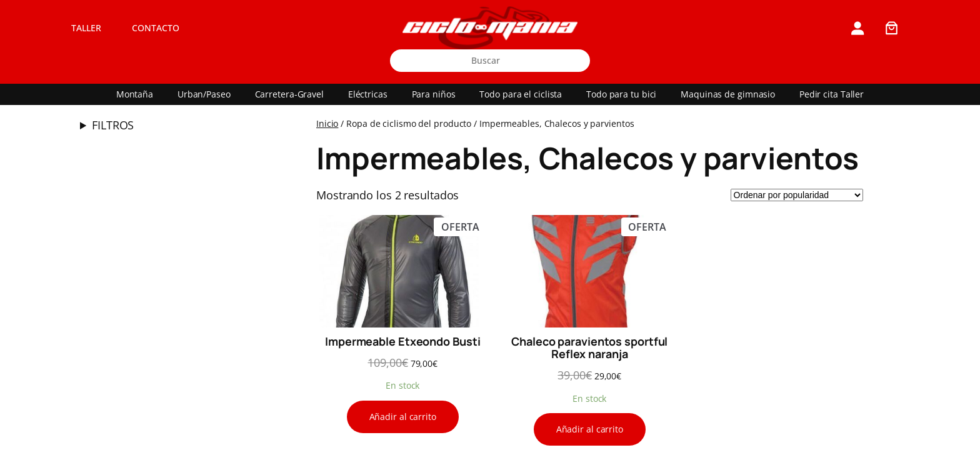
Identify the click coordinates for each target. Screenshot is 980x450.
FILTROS (113, 125)
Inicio (327, 123)
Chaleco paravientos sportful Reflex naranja (589, 348)
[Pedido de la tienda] (797, 195)
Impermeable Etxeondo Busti (402, 341)
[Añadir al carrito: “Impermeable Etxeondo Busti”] (403, 417)
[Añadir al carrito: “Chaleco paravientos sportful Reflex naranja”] (590, 429)
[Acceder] (857, 28)
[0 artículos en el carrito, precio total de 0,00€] (892, 28)
